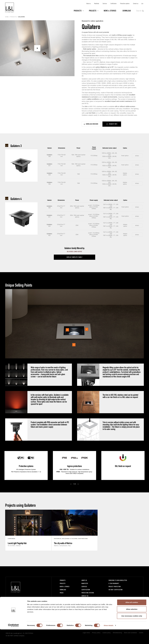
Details (137, 156)
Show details (109, 640)
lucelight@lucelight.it (38, 606)
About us (89, 3)
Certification (114, 3)
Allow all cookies (132, 617)
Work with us (86, 599)
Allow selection (132, 624)
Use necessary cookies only (132, 630)
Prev (71, 484)
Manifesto (97, 3)
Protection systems (125, 3)
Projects (93, 11)
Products (78, 11)
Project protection (115, 587)
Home (7, 17)
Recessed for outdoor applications (93, 21)
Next (78, 484)
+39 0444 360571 (37, 604)
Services (105, 3)
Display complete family (74, 257)
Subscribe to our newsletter (118, 580)
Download (127, 11)
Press (62, 593)
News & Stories (110, 11)
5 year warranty (114, 583)
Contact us (136, 3)
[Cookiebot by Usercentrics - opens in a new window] (13, 640)
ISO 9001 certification (116, 590)
